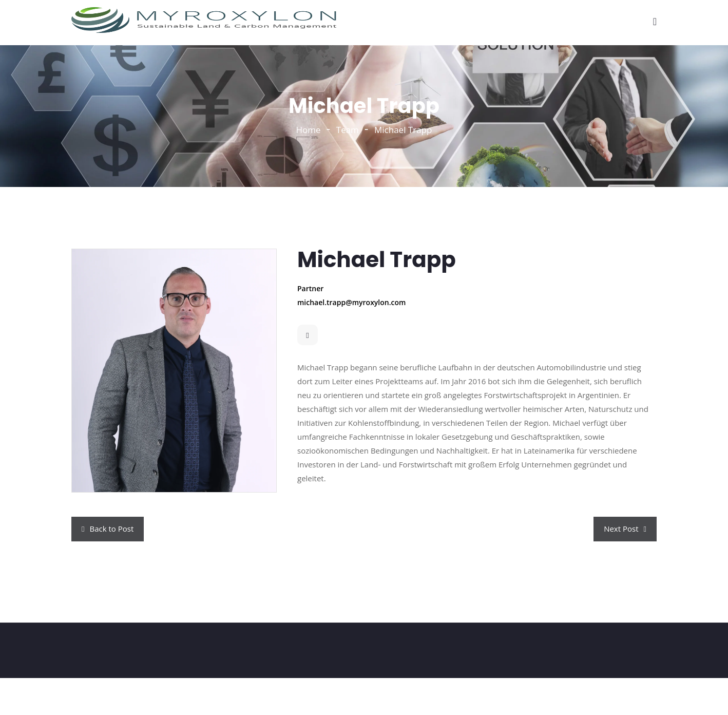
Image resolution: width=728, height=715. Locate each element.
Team (348, 130)
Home (309, 130)
